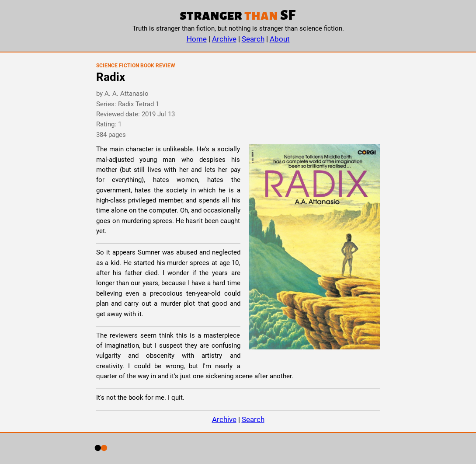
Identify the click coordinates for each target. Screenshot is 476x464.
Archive (224, 39)
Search (253, 39)
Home (197, 39)
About (280, 39)
